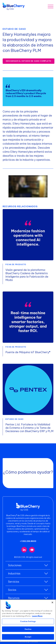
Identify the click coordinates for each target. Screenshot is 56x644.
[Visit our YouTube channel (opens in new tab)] (32, 550)
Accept (28, 637)
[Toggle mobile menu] (50, 6)
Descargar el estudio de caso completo (29, 61)
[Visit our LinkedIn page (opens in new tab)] (24, 550)
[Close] (52, 602)
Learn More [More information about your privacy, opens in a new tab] (37, 616)
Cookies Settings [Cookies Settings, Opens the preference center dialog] (28, 621)
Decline (28, 629)
